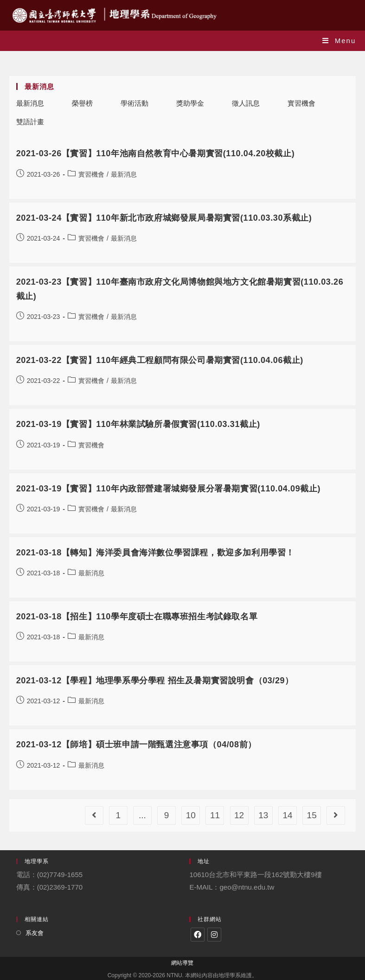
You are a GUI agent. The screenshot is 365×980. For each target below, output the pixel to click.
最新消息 (30, 103)
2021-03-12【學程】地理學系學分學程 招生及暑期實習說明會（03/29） (155, 681)
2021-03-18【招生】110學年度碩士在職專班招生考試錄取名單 (137, 617)
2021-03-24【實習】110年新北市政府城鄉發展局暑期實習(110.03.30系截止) (164, 218)
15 (312, 815)
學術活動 (134, 103)
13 (263, 815)
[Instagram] (214, 935)
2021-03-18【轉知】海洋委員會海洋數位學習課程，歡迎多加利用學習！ (155, 553)
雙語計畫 (30, 122)
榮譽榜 (82, 103)
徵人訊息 (246, 103)
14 (287, 815)
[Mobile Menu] (339, 41)
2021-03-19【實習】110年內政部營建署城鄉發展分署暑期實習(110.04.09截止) (168, 489)
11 (215, 815)
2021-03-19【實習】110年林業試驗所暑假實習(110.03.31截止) (138, 424)
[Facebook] (198, 935)
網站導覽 (182, 963)
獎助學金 (190, 103)
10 (191, 815)
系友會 (35, 933)
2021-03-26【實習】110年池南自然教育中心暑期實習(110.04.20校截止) (156, 153)
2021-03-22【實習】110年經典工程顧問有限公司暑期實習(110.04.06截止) (160, 360)
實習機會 (301, 103)
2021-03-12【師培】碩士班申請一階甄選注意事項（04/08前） (136, 745)
